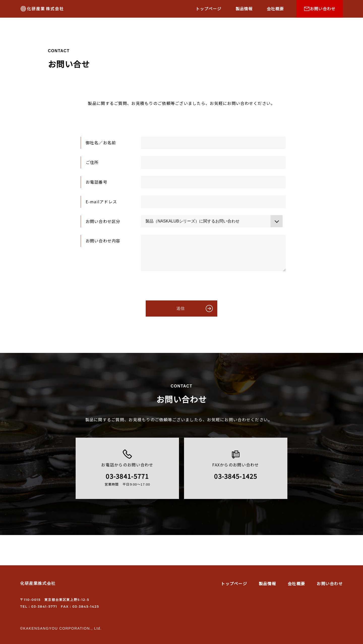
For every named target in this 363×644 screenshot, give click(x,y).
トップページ (208, 9)
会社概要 (275, 9)
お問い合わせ (330, 583)
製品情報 (244, 9)
